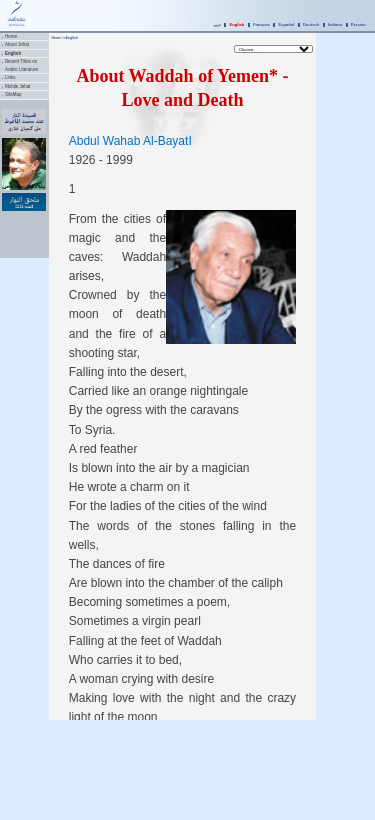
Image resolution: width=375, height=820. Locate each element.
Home (11, 36)
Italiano (335, 24)
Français (261, 24)
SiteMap (13, 94)
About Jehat (17, 44)
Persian (358, 24)
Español (286, 24)
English (237, 24)
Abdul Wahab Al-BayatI (130, 141)
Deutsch (311, 24)
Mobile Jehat (18, 86)
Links (10, 77)
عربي (217, 24)
